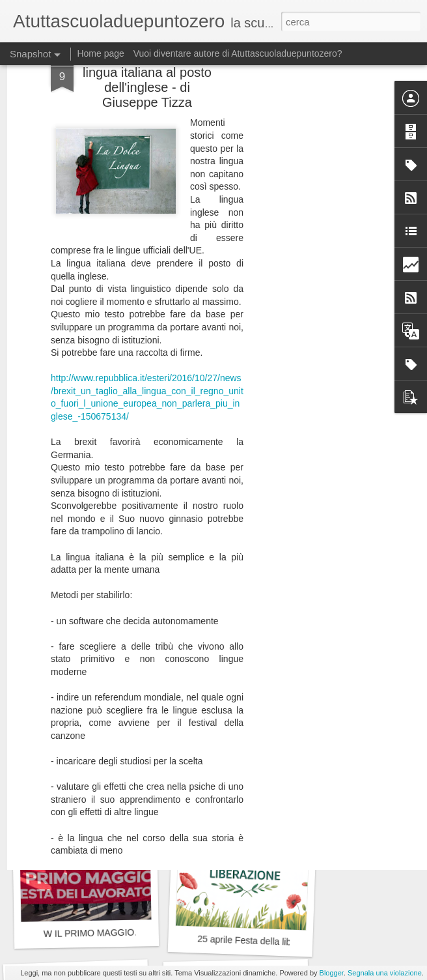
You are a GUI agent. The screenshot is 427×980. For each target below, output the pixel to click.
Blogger (332, 973)
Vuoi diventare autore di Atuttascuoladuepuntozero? (238, 53)
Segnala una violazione (385, 973)
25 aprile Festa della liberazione (262, 941)
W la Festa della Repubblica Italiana (117, 762)
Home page (100, 53)
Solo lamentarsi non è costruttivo (264, 758)
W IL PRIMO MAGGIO (89, 933)
